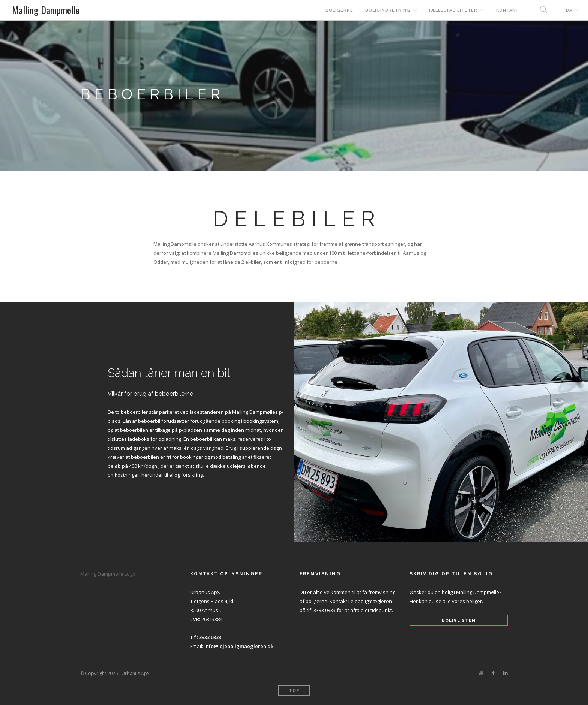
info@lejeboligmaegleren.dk (239, 646)
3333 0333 (210, 637)
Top (294, 691)
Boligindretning (388, 10)
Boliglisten (459, 620)
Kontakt (507, 10)
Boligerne (339, 10)
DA (569, 10)
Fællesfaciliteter (453, 10)
